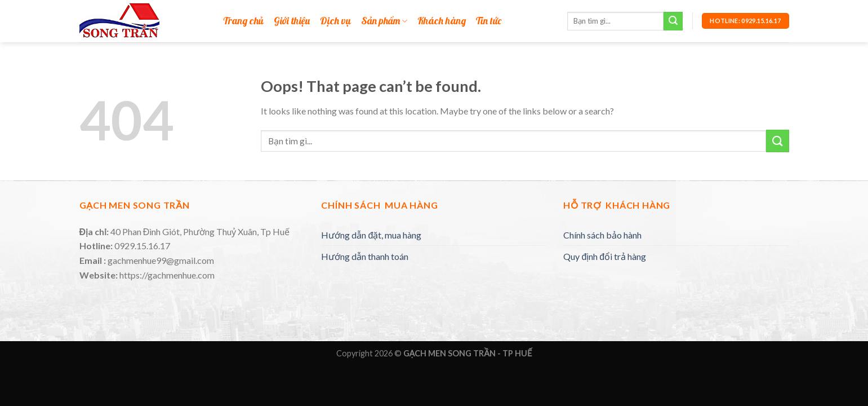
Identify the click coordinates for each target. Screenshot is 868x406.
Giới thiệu (292, 21)
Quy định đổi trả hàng (605, 256)
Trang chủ (243, 21)
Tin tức (489, 21)
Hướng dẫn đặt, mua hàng (371, 235)
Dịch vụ (335, 21)
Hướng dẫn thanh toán (365, 256)
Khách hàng (442, 21)
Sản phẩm (384, 21)
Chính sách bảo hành (602, 235)
